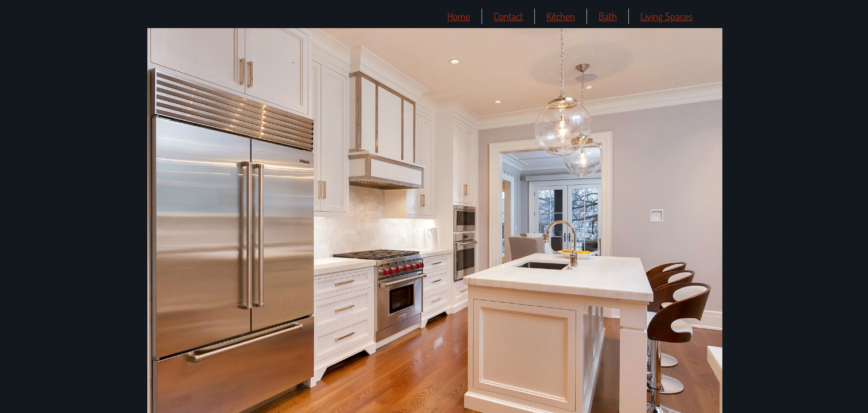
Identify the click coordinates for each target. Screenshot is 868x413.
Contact (508, 16)
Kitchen (561, 16)
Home (459, 16)
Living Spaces (666, 16)
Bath (608, 16)
